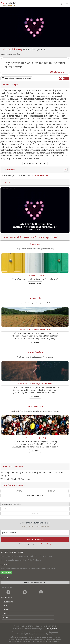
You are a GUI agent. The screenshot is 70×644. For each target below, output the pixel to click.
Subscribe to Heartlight (35, 583)
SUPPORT (6, 565)
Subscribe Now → (35, 539)
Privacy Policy (46, 544)
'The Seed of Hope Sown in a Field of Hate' (35, 330)
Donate (6, 573)
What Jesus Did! (35, 406)
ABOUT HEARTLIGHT (12, 552)
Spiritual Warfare (35, 352)
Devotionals (8, 602)
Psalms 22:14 (57, 72)
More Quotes (35, 283)
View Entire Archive (35, 495)
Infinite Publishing (34, 560)
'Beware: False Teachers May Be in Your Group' (35, 384)
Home (5, 617)
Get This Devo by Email (16, 78)
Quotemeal (35, 244)
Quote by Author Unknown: (35, 275)
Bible (5, 606)
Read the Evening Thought (35, 164)
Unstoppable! (35, 298)
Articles (5, 610)
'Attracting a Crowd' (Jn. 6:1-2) (35, 438)
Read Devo (35, 343)
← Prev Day (17, 491)
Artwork (6, 614)
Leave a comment (42, 175)
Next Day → (52, 491)
